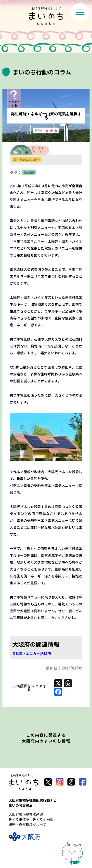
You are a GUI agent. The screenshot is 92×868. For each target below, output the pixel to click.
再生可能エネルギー (27, 160)
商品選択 (29, 172)
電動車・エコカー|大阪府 (32, 654)
